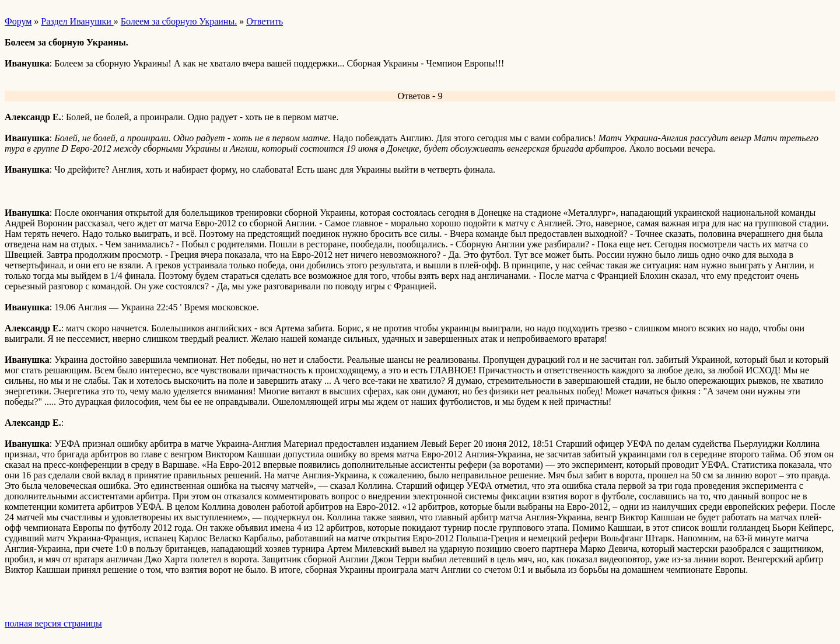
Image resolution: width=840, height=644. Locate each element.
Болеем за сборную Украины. (179, 21)
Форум (18, 21)
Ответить (265, 21)
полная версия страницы (53, 623)
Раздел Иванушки (77, 21)
